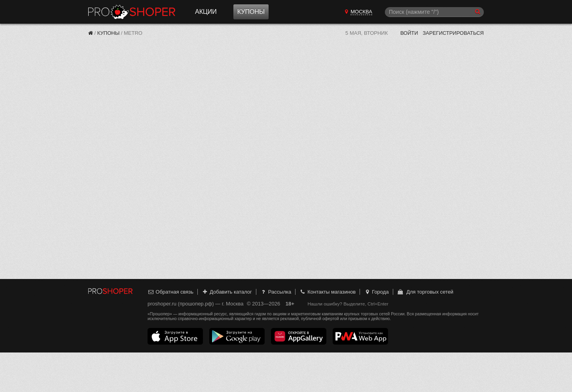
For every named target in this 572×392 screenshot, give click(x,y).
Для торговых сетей (425, 292)
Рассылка (276, 292)
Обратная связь (170, 292)
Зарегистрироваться (453, 33)
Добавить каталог (227, 292)
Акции (206, 12)
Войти (409, 33)
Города (376, 292)
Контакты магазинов (328, 292)
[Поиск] (434, 12)
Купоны (251, 12)
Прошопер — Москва (132, 12)
